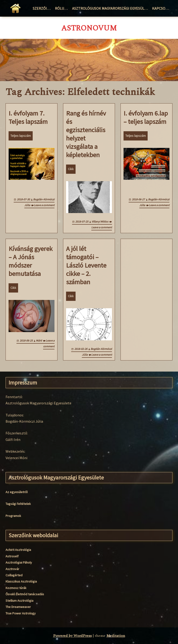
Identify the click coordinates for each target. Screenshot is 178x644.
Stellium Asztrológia (19, 601)
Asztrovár (12, 569)
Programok (13, 516)
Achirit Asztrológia (18, 550)
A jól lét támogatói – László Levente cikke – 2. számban (86, 265)
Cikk (71, 169)
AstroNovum (89, 28)
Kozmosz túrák (16, 588)
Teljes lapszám (21, 136)
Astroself (12, 556)
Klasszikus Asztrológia (21, 581)
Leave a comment (44, 205)
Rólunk (62, 8)
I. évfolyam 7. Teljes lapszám (28, 117)
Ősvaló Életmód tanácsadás (25, 594)
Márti (39, 340)
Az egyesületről (17, 492)
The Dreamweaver (18, 607)
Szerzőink (42, 8)
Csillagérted (14, 575)
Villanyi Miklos (100, 221)
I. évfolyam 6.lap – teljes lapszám (146, 117)
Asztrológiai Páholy (19, 562)
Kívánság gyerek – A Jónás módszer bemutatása (31, 261)
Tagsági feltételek (18, 504)
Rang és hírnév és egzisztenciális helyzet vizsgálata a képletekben (86, 134)
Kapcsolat (162, 8)
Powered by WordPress (72, 636)
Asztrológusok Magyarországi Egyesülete (111, 8)
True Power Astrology (21, 613)
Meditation (116, 636)
